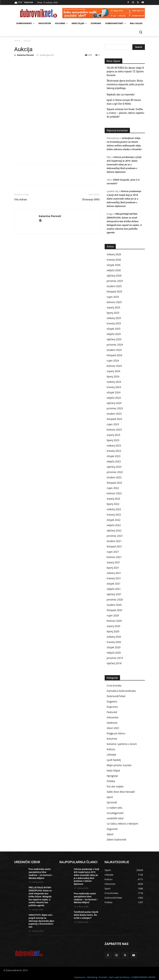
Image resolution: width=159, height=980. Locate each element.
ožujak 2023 (114, 456)
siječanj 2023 (114, 467)
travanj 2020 (114, 642)
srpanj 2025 (114, 307)
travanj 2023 (114, 451)
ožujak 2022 (114, 520)
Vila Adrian (21, 200)
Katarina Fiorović (26, 55)
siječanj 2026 (114, 276)
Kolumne (112, 739)
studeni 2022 (114, 477)
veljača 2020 (114, 653)
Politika (111, 781)
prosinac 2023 (115, 408)
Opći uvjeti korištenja (119, 977)
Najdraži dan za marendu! (121, 95)
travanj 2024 (114, 387)
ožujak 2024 (114, 392)
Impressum (80, 977)
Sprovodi (112, 802)
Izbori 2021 (113, 728)
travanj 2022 (114, 515)
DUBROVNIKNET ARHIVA (143, 977)
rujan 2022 (113, 488)
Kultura (111, 749)
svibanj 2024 (114, 382)
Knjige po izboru (116, 733)
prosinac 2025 (115, 281)
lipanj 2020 (113, 631)
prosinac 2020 (115, 599)
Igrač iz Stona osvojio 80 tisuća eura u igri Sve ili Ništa (124, 102)
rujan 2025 (113, 297)
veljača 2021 (114, 589)
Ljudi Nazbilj (114, 760)
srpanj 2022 (114, 499)
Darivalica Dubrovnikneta (121, 691)
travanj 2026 (114, 260)
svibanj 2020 (114, 637)
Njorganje (112, 776)
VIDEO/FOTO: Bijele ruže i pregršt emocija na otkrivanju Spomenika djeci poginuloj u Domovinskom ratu (41, 921)
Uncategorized (115, 813)
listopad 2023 (115, 419)
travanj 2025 (114, 323)
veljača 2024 (114, 398)
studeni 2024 (114, 350)
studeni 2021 (114, 541)
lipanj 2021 (113, 568)
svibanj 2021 (114, 573)
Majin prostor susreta (119, 765)
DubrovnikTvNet (116, 696)
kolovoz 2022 (114, 493)
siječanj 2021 (114, 594)
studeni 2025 (114, 286)
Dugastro (112, 701)
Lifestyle (111, 755)
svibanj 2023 (114, 445)
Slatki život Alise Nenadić (121, 792)
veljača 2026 (114, 270)
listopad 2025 (115, 291)
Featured (112, 712)
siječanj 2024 (114, 403)
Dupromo (112, 707)
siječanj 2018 (114, 663)
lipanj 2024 (113, 376)
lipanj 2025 (113, 313)
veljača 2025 (114, 334)
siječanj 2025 (114, 339)
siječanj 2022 (114, 530)
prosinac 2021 (115, 536)
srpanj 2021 (114, 562)
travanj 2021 (114, 578)
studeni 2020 (114, 605)
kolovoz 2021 (114, 557)
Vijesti (110, 834)
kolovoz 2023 (114, 430)
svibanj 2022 (114, 509)
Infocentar (113, 717)
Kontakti (103, 977)
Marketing (92, 977)
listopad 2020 (115, 610)
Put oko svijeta (115, 786)
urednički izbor (115, 818)
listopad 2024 (115, 355)
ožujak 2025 (114, 329)
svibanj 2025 (114, 318)
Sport (110, 797)
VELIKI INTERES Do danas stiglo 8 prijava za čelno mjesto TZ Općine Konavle (125, 72)
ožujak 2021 (114, 584)
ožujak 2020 (114, 647)
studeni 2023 (114, 414)
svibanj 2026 (114, 254)
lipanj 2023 (113, 440)
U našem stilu (115, 808)
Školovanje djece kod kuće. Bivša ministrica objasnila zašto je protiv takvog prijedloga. (125, 84)
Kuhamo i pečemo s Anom (122, 744)
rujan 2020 (113, 615)
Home (17, 41)
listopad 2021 (115, 546)
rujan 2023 (113, 424)
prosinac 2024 (115, 345)
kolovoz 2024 (114, 366)
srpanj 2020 (114, 626)
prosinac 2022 (115, 472)
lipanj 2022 (113, 504)
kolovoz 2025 (114, 302)
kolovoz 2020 (114, 621)
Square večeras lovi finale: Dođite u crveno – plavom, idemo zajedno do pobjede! (126, 113)
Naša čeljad (113, 770)
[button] (141, 32)
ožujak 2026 (114, 265)
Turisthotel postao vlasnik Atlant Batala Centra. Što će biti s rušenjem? (86, 915)
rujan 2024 (113, 361)
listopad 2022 (115, 483)
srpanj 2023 (114, 435)
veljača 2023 (114, 461)
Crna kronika (114, 686)
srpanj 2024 (114, 371)
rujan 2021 (113, 552)
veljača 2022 (114, 525)
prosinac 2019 (115, 658)
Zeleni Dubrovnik (117, 840)
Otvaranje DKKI (91, 200)
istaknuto (112, 723)
